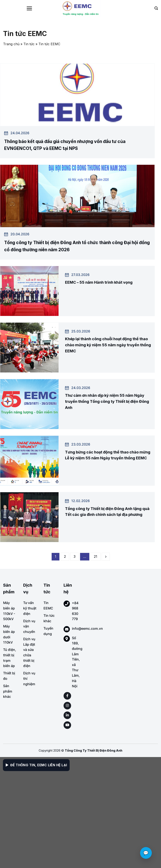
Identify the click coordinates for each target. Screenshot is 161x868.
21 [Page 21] (96, 556)
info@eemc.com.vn (87, 628)
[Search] (156, 8)
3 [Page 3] (75, 556)
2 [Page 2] (65, 556)
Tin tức (29, 44)
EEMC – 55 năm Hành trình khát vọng (99, 282)
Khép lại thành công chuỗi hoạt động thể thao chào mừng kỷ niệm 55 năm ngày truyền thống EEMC (108, 345)
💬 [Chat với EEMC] (146, 853)
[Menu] (29, 8)
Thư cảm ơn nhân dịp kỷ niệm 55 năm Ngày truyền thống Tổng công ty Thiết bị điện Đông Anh (107, 401)
